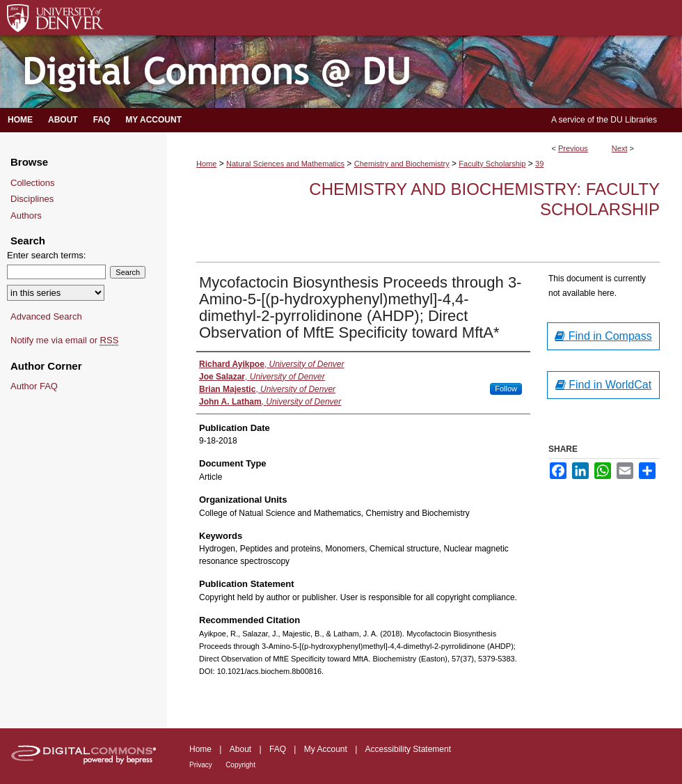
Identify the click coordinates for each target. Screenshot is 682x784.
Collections (33, 183)
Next (620, 148)
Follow (506, 389)
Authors (26, 215)
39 (539, 164)
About (240, 749)
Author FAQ (34, 386)
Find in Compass (603, 336)
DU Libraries (634, 120)
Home (206, 164)
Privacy (201, 765)
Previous (573, 148)
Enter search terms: (46, 255)
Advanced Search (46, 316)
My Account (326, 749)
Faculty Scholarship (492, 164)
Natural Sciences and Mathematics (285, 164)
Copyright (240, 765)
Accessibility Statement (408, 749)
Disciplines (32, 199)
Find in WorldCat (603, 385)
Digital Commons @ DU (341, 72)
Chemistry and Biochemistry (402, 164)
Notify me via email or (64, 340)
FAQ (278, 749)
